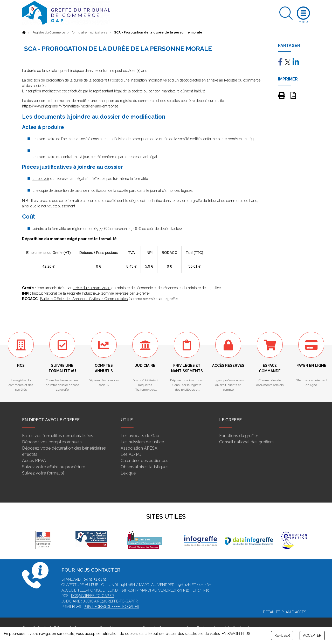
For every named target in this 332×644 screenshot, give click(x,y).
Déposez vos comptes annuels (52, 442)
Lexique (128, 473)
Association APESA (139, 448)
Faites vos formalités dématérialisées (58, 436)
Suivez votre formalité (43, 473)
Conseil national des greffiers (246, 442)
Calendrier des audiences (144, 461)
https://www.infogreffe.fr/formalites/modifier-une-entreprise (70, 106)
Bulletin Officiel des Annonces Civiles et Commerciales (84, 299)
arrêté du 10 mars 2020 (92, 288)
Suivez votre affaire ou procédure (54, 467)
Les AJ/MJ (131, 454)
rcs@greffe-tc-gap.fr (92, 596)
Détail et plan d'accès (285, 612)
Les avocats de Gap (140, 436)
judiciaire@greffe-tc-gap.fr (110, 601)
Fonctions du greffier (239, 436)
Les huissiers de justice (142, 442)
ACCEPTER (312, 635)
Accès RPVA (34, 461)
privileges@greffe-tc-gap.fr (112, 607)
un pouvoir (41, 179)
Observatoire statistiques (145, 467)
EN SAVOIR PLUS (236, 634)
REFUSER (282, 635)
